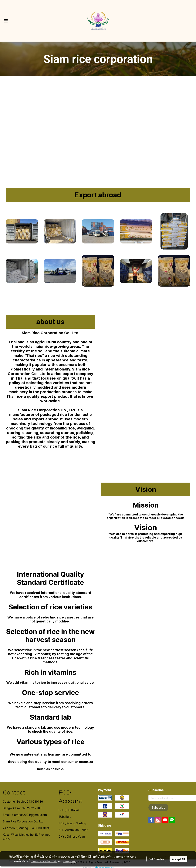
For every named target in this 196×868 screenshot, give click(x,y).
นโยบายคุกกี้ (69, 861)
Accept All (178, 859)
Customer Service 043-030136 (23, 802)
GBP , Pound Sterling (72, 823)
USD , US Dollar (69, 810)
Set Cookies (156, 859)
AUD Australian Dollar (73, 830)
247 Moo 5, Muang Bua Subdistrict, (26, 828)
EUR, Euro (65, 817)
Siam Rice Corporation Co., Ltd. (24, 821)
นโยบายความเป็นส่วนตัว (44, 861)
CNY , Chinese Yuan (72, 837)
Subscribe (158, 808)
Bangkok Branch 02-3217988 (22, 808)
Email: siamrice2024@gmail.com (25, 815)
